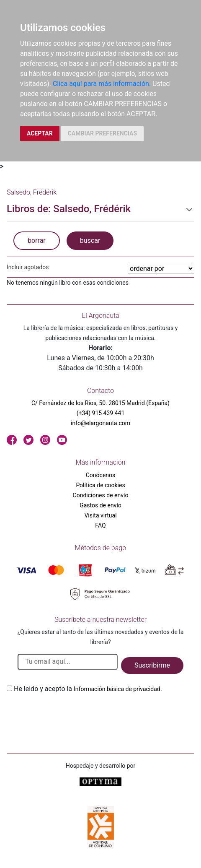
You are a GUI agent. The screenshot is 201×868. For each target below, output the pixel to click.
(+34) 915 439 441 (101, 413)
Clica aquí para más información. (102, 84)
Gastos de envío (100, 505)
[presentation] (70, 714)
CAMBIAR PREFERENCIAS (102, 133)
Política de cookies (100, 485)
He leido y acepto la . (88, 689)
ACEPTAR (40, 133)
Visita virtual (100, 515)
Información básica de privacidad (117, 689)
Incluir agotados (28, 267)
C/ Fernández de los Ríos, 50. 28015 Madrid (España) (100, 403)
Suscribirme (152, 665)
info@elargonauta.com (100, 423)
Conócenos (101, 475)
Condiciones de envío (101, 495)
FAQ (100, 525)
